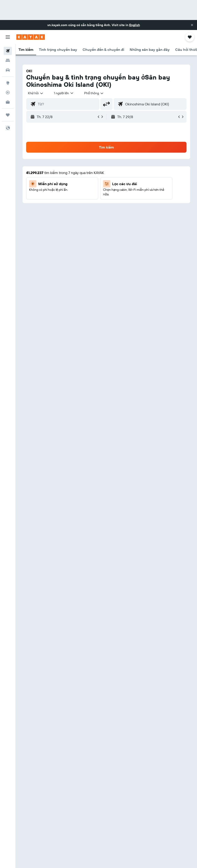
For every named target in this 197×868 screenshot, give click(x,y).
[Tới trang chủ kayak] (31, 37)
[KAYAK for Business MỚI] (8, 102)
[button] (192, 25)
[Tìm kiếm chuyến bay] (8, 51)
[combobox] (94, 93)
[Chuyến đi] (8, 115)
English (135, 25)
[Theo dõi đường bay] (8, 92)
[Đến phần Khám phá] (8, 83)
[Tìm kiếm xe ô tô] (8, 70)
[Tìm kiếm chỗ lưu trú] (8, 60)
